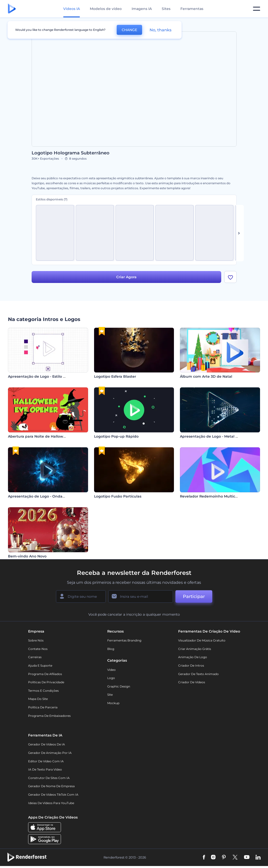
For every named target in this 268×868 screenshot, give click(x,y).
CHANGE (129, 30)
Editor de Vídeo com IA (46, 761)
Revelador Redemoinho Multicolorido (214, 496)
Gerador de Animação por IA (50, 753)
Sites (166, 9)
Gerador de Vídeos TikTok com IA (53, 795)
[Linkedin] (258, 858)
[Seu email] (141, 596)
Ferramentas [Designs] (192, 9)
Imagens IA (142, 9)
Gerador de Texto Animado (198, 674)
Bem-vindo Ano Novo (27, 556)
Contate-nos (38, 649)
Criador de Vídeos (192, 682)
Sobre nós (36, 640)
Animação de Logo (193, 657)
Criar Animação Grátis (195, 649)
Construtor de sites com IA (49, 778)
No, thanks (161, 30)
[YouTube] (247, 858)
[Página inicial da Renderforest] (12, 9)
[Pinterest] (224, 858)
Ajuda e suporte (40, 665)
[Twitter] (235, 858)
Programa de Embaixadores (49, 716)
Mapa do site (38, 699)
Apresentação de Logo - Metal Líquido (214, 436)
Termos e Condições (43, 691)
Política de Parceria (43, 707)
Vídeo (111, 670)
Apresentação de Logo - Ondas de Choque (47, 496)
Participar (194, 596)
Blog (111, 649)
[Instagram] (213, 858)
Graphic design (119, 686)
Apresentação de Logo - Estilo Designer (44, 376)
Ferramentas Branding (124, 640)
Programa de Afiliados (45, 674)
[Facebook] (204, 858)
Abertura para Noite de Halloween (39, 436)
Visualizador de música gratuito (202, 640)
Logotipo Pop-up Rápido (116, 436)
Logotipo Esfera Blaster (115, 376)
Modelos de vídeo (106, 9)
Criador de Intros (191, 665)
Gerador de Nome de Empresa (51, 786)
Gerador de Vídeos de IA (47, 744)
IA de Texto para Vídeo (45, 769)
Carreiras (35, 657)
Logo (111, 678)
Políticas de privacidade (46, 682)
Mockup (113, 703)
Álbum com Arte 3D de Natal (206, 376)
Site (110, 695)
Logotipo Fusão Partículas (118, 496)
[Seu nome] (81, 596)
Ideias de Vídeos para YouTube (51, 803)
